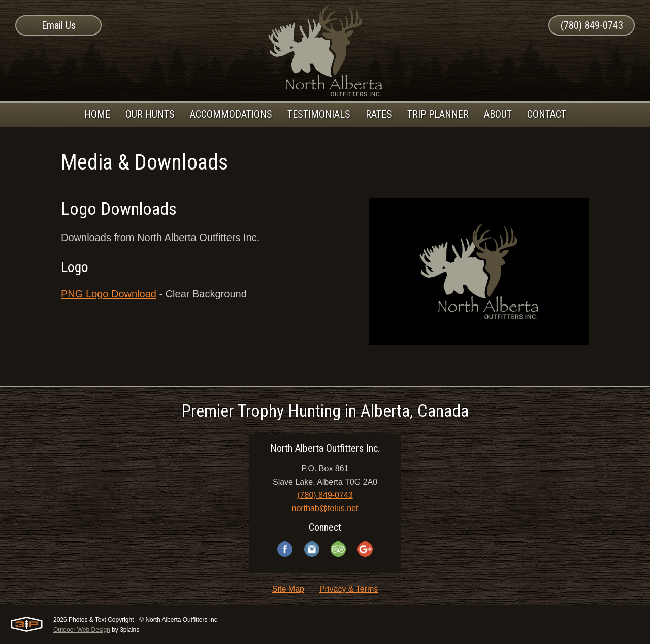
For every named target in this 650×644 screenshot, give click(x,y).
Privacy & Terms (349, 589)
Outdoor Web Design (82, 630)
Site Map (288, 589)
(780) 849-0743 (592, 25)
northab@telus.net (325, 508)
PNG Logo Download (109, 294)
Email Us (59, 25)
